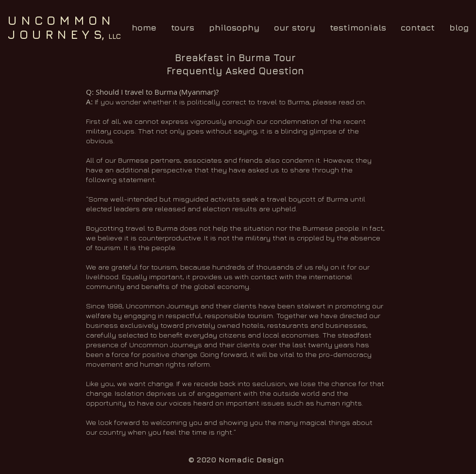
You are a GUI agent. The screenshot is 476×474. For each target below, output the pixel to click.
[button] (183, 27)
